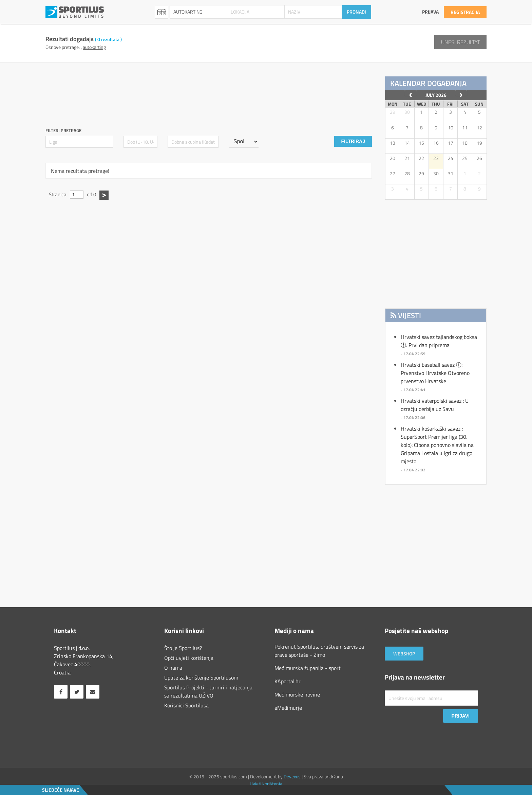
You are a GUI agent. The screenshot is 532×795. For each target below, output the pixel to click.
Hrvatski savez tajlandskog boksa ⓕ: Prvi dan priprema (439, 341)
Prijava (430, 12)
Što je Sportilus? (183, 648)
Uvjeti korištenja (266, 784)
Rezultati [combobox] (161, 12)
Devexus (292, 776)
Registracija (465, 12)
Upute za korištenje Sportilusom (201, 677)
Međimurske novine (297, 694)
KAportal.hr (288, 681)
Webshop (404, 654)
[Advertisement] (210, 92)
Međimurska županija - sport (308, 668)
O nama (173, 668)
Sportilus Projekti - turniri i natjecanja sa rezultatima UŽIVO (208, 691)
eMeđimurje (288, 708)
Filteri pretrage (63, 131)
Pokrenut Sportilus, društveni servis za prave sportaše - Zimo (319, 651)
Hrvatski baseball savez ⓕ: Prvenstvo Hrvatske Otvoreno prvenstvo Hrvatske (435, 373)
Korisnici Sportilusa (186, 705)
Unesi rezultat (460, 42)
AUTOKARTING (94, 47)
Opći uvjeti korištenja (189, 658)
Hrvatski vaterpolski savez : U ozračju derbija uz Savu (435, 405)
